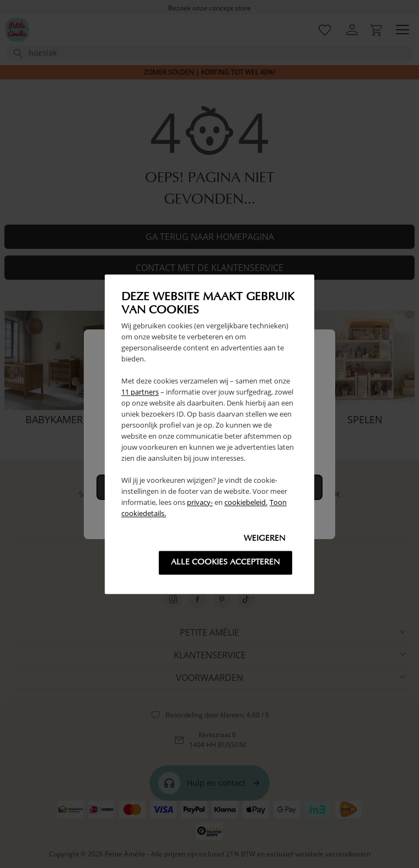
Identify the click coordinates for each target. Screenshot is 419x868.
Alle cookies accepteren (225, 563)
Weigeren (265, 539)
